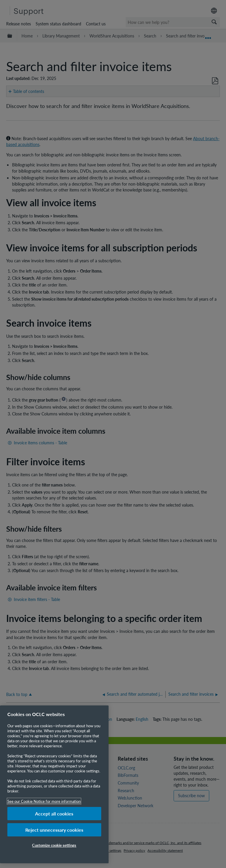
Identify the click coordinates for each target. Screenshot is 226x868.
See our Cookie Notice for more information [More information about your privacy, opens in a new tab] (44, 801)
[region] (54, 784)
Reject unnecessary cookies (54, 830)
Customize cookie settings (54, 845)
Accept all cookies (54, 814)
